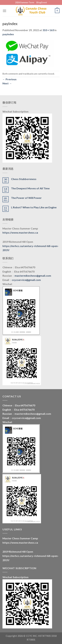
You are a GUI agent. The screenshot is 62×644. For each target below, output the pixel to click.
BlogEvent (42, 2)
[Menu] (4, 11)
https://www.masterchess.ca (20, 232)
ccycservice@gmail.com (26, 280)
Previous (10, 79)
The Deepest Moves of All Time (30, 188)
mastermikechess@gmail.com (33, 276)
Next (7, 83)
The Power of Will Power (26, 198)
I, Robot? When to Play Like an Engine (34, 207)
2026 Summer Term (25, 2)
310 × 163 (48, 30)
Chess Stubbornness (24, 179)
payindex (8, 34)
